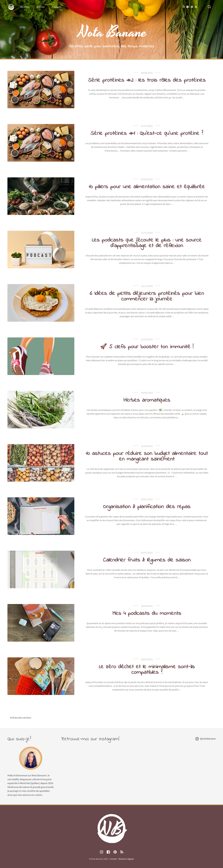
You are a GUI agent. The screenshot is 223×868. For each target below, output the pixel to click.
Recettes (25, 7)
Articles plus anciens (21, 718)
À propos (57, 7)
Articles (41, 7)
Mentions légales (126, 859)
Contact (113, 859)
